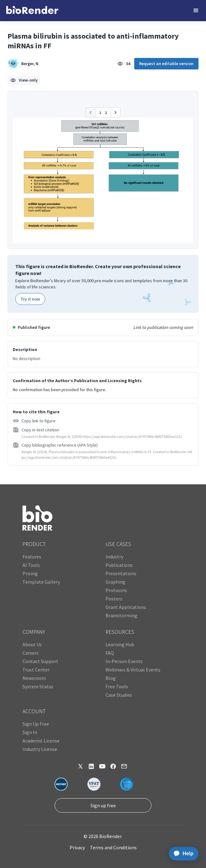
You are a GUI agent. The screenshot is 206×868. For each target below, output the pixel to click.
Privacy (77, 847)
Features (32, 557)
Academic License (41, 741)
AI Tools (31, 565)
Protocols (116, 590)
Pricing (30, 573)
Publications (119, 565)
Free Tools (117, 686)
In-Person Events (124, 661)
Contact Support (40, 661)
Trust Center (36, 670)
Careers (31, 653)
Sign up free (103, 805)
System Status (38, 686)
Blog (111, 678)
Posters (114, 599)
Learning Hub (120, 644)
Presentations (121, 573)
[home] (32, 11)
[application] (182, 854)
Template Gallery (41, 582)
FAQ (110, 653)
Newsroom (34, 678)
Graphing (115, 582)
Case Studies (119, 695)
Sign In (30, 732)
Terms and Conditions (113, 847)
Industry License (40, 749)
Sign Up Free (36, 724)
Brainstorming (121, 615)
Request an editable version (166, 64)
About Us (32, 644)
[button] (196, 11)
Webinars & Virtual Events (133, 670)
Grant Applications (126, 607)
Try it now (30, 299)
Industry (114, 557)
